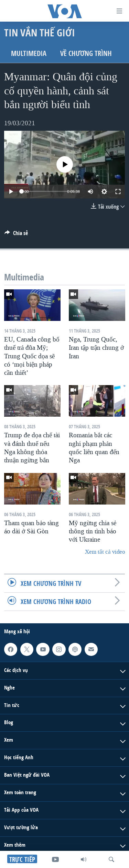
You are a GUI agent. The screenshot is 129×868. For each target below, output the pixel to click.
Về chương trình (86, 53)
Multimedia (29, 53)
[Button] (16, 235)
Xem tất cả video (105, 552)
